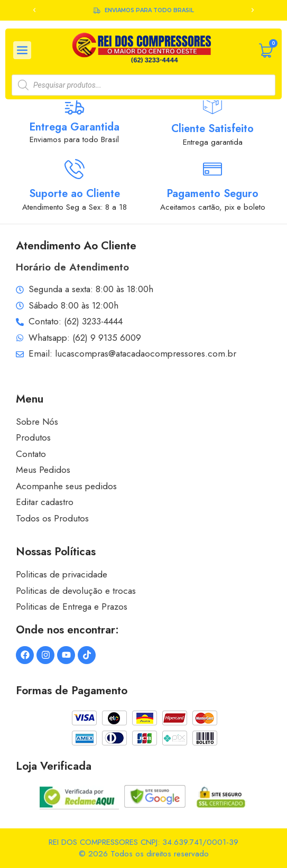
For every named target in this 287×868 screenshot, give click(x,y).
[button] (34, 10)
